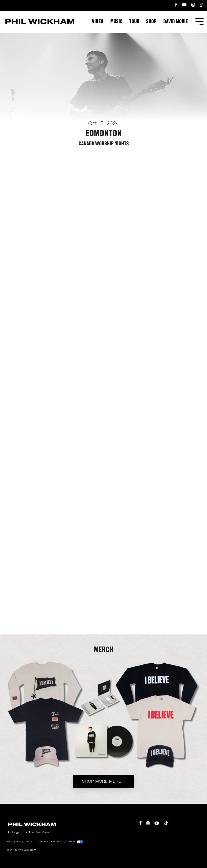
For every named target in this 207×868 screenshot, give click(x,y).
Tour (134, 22)
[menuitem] (174, 5)
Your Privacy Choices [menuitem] (67, 842)
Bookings (13, 832)
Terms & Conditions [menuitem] (37, 842)
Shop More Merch (103, 782)
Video (98, 22)
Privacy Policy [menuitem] (15, 842)
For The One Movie (37, 832)
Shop (151, 22)
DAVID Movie (176, 22)
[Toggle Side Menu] (199, 21)
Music (116, 22)
